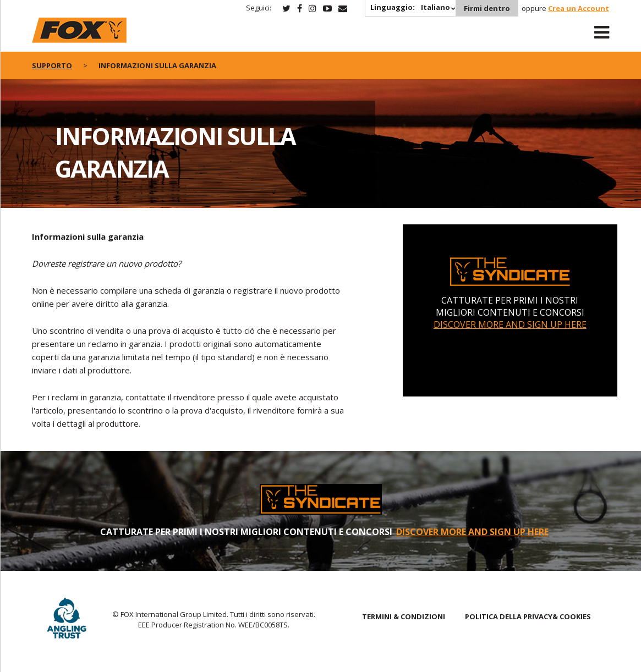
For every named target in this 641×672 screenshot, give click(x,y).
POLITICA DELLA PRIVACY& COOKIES (528, 616)
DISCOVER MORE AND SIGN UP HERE (510, 324)
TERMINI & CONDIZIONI (404, 616)
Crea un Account (579, 8)
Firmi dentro (487, 8)
